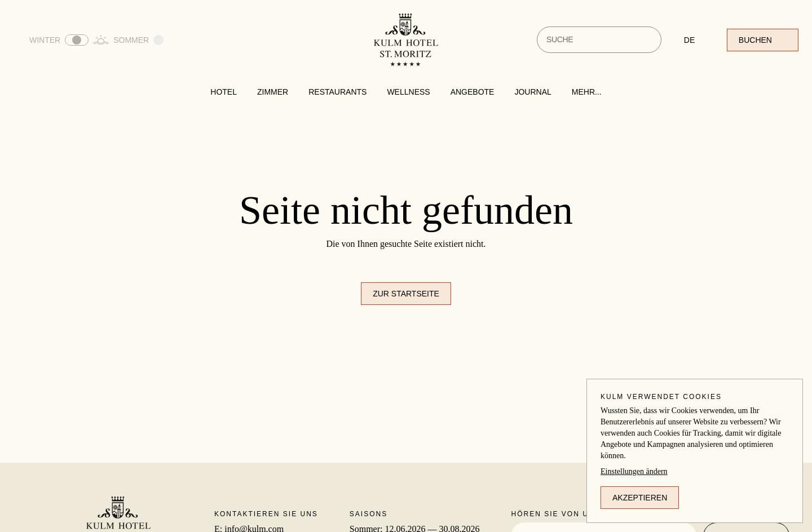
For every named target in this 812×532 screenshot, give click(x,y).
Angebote (473, 92)
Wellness (408, 92)
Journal (533, 92)
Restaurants (337, 92)
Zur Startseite (406, 294)
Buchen (763, 40)
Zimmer (273, 92)
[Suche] (646, 40)
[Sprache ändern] (694, 40)
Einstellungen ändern (634, 471)
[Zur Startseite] (406, 40)
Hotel (224, 92)
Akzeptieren (640, 498)
